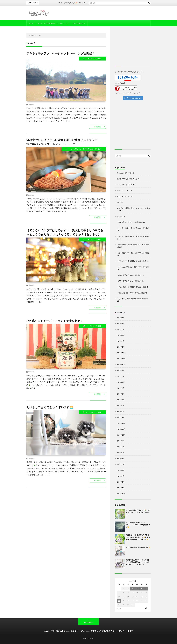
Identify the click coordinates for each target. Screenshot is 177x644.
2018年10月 (121, 435)
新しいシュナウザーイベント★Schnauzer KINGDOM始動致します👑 (138, 525)
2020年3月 (121, 341)
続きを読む (98, 127)
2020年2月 (121, 347)
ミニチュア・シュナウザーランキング (127, 93)
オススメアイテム (123, 196)
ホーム (31, 23)
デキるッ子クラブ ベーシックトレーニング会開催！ (61, 53)
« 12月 (119, 609)
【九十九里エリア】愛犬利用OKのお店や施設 (85, 149)
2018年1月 (121, 488)
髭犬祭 (119, 216)
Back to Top (89, 622)
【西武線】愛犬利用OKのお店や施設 (130, 222)
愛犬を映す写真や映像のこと (127, 179)
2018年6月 (121, 458)
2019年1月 (121, 417)
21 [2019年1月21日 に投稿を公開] (119, 601)
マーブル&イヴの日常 (94, 59)
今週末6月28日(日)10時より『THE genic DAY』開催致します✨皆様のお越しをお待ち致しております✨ (138, 537)
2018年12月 (121, 423)
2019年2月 (121, 412)
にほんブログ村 (120, 83)
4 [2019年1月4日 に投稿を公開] (137, 589)
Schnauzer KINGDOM (125, 173)
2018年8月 (121, 447)
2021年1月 (121, 318)
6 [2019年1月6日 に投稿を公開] (146, 589)
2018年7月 (121, 453)
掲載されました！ (123, 190)
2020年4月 (121, 335)
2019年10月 (121, 365)
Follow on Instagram (133, 98)
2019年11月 (121, 359)
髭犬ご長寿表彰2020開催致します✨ (138, 547)
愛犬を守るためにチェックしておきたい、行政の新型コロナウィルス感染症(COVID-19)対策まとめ (138, 562)
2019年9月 (121, 370)
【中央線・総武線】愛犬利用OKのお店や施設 (133, 228)
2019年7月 (121, 382)
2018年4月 (121, 470)
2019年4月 (121, 400)
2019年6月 (121, 388)
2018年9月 (121, 441)
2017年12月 (121, 494)
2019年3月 (121, 406)
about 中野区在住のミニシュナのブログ (53, 23)
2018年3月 (121, 476)
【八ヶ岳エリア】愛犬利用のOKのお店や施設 (133, 267)
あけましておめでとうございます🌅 (50, 407)
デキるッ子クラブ (79, 23)
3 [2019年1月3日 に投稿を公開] (133, 589)
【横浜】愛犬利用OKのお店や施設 (129, 275)
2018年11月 (121, 429)
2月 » (147, 608)
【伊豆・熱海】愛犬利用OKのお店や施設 (132, 287)
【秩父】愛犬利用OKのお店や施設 (129, 281)
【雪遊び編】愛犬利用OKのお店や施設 (131, 293)
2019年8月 (121, 376)
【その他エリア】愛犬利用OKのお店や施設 (132, 299)
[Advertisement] (133, 47)
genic (119, 202)
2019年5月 (121, 394)
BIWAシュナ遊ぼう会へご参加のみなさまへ (98, 631)
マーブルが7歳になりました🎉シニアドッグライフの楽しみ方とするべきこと (87, 3)
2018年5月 (121, 464)
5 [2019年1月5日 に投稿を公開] (142, 589)
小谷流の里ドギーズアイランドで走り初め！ (55, 321)
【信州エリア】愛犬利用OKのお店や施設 (132, 261)
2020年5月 (121, 329)
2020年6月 (121, 323)
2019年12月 (121, 353)
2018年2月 (121, 482)
